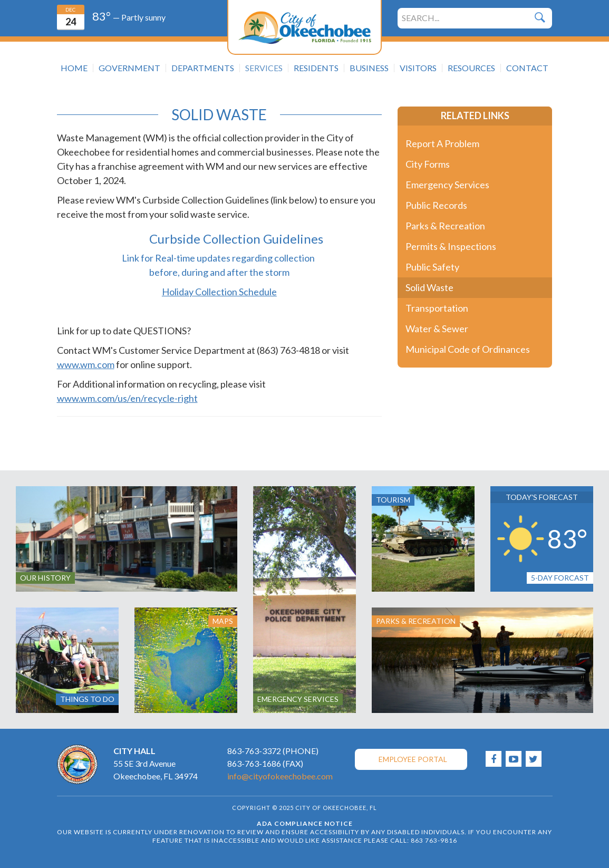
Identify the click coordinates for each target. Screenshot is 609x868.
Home (74, 68)
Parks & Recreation (445, 226)
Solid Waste (429, 287)
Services (264, 68)
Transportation (437, 308)
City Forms (428, 164)
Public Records (436, 205)
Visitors (418, 68)
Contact (527, 68)
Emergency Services (447, 185)
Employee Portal (413, 759)
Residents (316, 68)
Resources (471, 68)
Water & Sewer (437, 329)
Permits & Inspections (451, 246)
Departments (203, 68)
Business (369, 68)
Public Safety (432, 267)
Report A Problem (442, 143)
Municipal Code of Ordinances (468, 349)
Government (129, 68)
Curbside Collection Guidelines (236, 239)
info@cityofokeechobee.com (280, 776)
